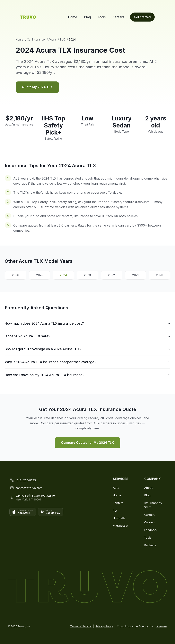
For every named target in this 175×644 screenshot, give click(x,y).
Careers (118, 17)
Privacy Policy (104, 626)
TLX (62, 39)
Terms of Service (81, 626)
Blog (87, 17)
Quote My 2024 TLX (37, 87)
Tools (102, 17)
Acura (52, 39)
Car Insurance (36, 39)
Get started (142, 17)
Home (73, 17)
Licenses (162, 626)
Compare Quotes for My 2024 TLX (87, 443)
